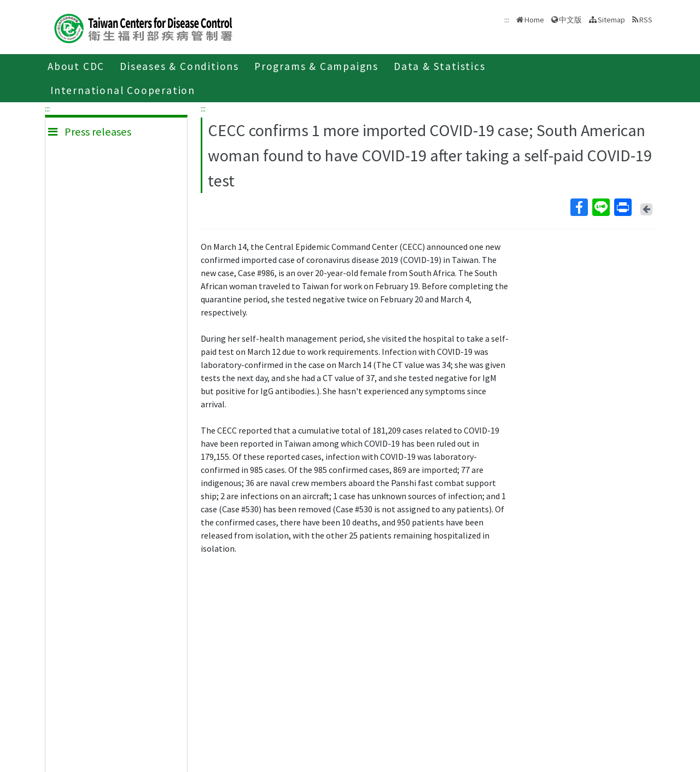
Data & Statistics (440, 66)
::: (47, 108)
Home (534, 20)
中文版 (570, 20)
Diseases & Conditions (179, 66)
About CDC (76, 66)
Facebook (579, 207)
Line (600, 207)
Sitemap (611, 20)
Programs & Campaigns (316, 66)
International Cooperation (123, 90)
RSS (646, 20)
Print (622, 207)
